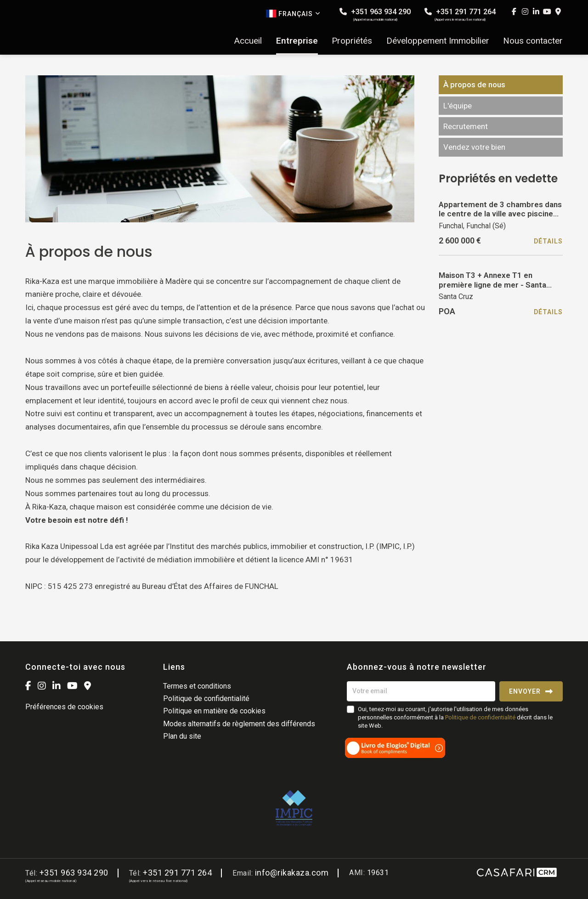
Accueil (248, 41)
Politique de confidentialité (206, 698)
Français (293, 14)
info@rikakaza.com (292, 873)
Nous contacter (533, 41)
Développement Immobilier (438, 41)
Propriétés (352, 41)
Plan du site (182, 736)
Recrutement (466, 126)
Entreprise (297, 41)
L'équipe (458, 106)
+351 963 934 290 (375, 14)
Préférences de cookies (64, 707)
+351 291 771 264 (460, 14)
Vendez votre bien (474, 147)
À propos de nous (474, 85)
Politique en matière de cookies (214, 711)
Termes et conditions (197, 686)
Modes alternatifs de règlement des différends (239, 724)
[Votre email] (421, 691)
